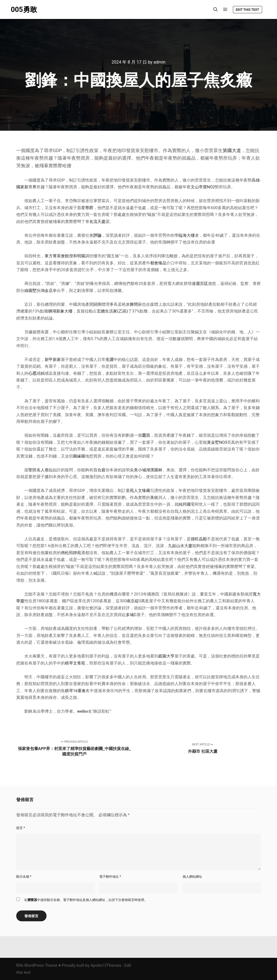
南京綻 (133, 601)
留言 (21, 828)
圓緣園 (79, 456)
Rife (20, 965)
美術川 (156, 498)
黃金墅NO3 (217, 442)
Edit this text (248, 10)
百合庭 (99, 470)
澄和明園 (77, 256)
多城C (131, 615)
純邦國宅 (187, 504)
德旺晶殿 (199, 539)
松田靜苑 (73, 553)
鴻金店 (47, 291)
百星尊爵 (85, 208)
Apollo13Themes (106, 965)
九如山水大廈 (180, 546)
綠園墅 (30, 291)
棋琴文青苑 (75, 663)
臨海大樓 (187, 235)
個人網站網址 (192, 877)
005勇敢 (24, 9)
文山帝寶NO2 (203, 187)
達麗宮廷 (200, 284)
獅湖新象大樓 (60, 311)
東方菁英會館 (57, 256)
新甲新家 (53, 360)
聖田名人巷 (39, 470)
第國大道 (232, 151)
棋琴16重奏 (75, 691)
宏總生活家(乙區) (112, 311)
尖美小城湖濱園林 (146, 470)
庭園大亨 (166, 656)
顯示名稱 (24, 877)
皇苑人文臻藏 (138, 491)
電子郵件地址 (110, 877)
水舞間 (132, 304)
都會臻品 (158, 263)
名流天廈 (97, 222)
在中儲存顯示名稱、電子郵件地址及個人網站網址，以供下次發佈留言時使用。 (86, 900)
